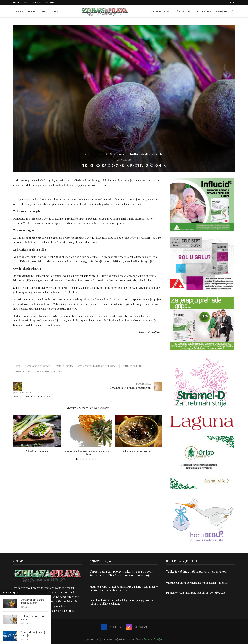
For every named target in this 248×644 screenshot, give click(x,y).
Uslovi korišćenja (33, 2)
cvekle (90, 237)
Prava (32, 11)
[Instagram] (234, 3)
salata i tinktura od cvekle (50, 371)
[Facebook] (230, 3)
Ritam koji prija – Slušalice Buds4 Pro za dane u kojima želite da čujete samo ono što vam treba (121, 588)
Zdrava (17, 11)
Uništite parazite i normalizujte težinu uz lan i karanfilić (198, 582)
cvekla (19, 366)
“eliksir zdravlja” (89, 276)
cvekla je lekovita (64, 366)
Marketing (50, 2)
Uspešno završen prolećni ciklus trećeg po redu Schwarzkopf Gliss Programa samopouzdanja (121, 573)
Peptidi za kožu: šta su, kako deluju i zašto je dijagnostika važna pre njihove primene (122, 602)
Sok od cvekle (21, 287)
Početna (87, 153)
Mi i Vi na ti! (203, 11)
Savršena (222, 11)
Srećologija (49, 11)
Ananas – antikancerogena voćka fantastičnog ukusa (88, 452)
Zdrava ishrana (117, 153)
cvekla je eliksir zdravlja (39, 366)
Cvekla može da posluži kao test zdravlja (98, 366)
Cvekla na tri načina (132, 366)
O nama (17, 2)
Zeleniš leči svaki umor (37, 451)
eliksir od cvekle (23, 371)
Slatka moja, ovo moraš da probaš (170, 11)
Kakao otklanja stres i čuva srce (139, 451)
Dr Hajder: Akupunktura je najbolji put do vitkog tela (196, 592)
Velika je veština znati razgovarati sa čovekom (197, 571)
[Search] (233, 12)
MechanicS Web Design (151, 639)
